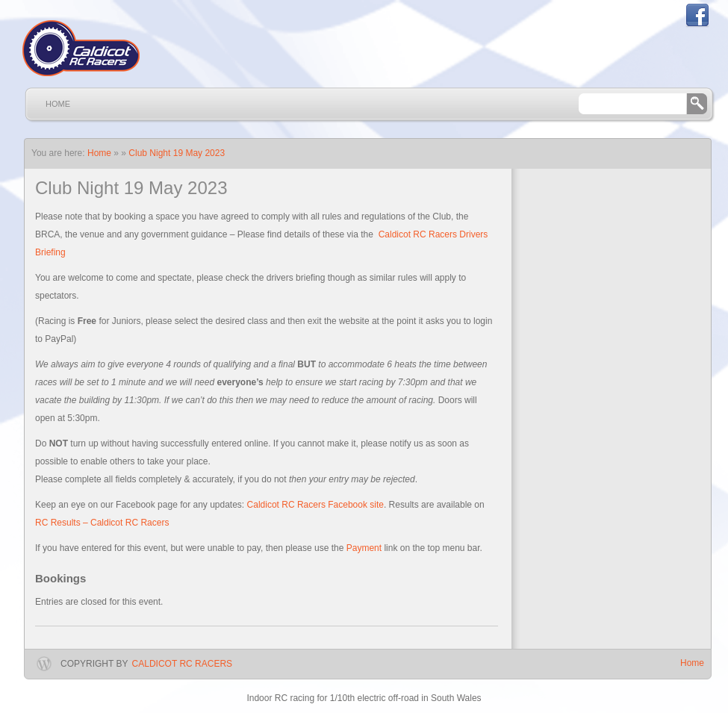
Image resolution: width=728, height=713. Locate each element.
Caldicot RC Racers (182, 664)
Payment (364, 548)
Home (58, 104)
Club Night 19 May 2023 (177, 153)
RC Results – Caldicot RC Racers (102, 523)
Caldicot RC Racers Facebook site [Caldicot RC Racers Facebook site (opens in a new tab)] (315, 505)
